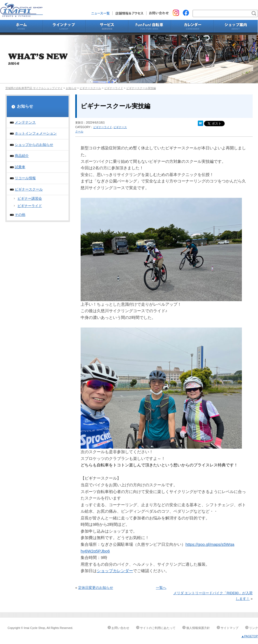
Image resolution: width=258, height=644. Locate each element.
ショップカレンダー (115, 571)
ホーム (21, 27)
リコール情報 (25, 178)
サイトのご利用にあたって (158, 628)
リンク (254, 628)
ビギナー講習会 (30, 198)
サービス (107, 27)
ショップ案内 (236, 27)
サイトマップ (230, 628)
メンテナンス (25, 122)
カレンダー (193, 27)
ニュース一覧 (102, 13)
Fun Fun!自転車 (150, 27)
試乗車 (20, 167)
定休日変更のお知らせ (96, 588)
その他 (20, 215)
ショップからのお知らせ (34, 145)
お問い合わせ (158, 13)
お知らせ (71, 88)
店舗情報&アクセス (130, 13)
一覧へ (161, 588)
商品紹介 (22, 156)
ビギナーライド (114, 88)
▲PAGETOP (250, 636)
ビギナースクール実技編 (141, 88)
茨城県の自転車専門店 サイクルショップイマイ (34, 88)
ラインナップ (64, 27)
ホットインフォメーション (36, 133)
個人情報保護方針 (198, 628)
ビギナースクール (90, 88)
